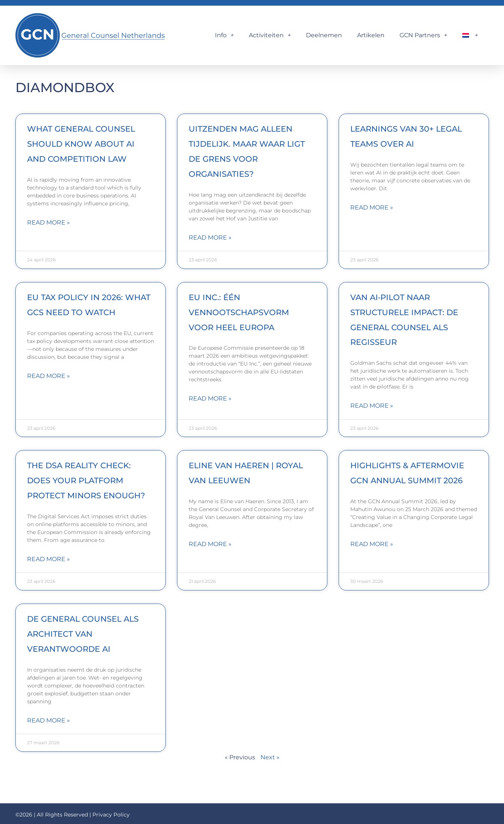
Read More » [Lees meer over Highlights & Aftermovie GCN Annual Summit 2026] (372, 544)
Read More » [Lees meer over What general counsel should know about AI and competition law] (48, 222)
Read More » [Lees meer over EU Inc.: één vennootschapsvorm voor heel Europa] (210, 398)
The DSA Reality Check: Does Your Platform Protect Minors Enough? (86, 480)
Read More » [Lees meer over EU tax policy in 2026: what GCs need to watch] (48, 376)
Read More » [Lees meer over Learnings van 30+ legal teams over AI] (372, 207)
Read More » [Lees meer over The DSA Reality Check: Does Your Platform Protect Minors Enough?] (48, 559)
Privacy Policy (111, 815)
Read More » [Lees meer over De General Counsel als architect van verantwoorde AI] (48, 720)
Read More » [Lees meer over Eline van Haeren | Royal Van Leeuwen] (210, 544)
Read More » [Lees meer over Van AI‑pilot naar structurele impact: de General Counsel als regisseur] (372, 406)
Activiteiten (270, 35)
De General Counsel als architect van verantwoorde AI (83, 634)
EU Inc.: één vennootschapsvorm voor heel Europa (239, 312)
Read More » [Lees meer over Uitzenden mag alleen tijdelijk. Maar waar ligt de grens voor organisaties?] (210, 237)
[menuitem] (470, 35)
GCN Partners (423, 35)
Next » (270, 757)
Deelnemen (324, 35)
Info (224, 35)
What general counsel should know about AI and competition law (81, 144)
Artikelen (371, 35)
